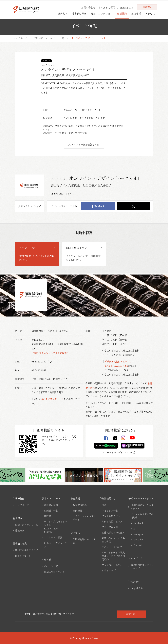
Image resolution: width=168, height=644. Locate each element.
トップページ (20, 38)
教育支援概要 (80, 505)
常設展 (48, 516)
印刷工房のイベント (54, 572)
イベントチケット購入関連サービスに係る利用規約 (113, 556)
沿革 (104, 505)
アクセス (150, 14)
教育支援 (136, 14)
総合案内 (62, 14)
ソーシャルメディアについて (119, 452)
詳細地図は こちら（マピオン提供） (50, 353)
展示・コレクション (102, 14)
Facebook (98, 206)
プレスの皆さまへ (111, 516)
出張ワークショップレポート (84, 518)
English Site (137, 588)
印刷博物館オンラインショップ (142, 567)
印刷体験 (122, 14)
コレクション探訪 (53, 538)
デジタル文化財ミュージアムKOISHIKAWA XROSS (56, 527)
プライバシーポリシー (113, 565)
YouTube (138, 540)
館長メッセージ (23, 556)
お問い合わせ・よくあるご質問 (113, 540)
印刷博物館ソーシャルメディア (142, 507)
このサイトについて (112, 547)
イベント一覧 (57, 38)
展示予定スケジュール (52, 399)
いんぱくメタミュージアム (56, 545)
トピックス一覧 (110, 511)
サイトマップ (109, 570)
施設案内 (20, 530)
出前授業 (77, 511)
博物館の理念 (79, 14)
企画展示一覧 (51, 511)
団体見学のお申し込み (113, 533)
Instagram (139, 534)
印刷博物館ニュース (112, 522)
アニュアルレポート (112, 527)
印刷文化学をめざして (27, 550)
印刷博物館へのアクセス (84, 541)
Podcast (138, 545)
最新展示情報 (51, 505)
